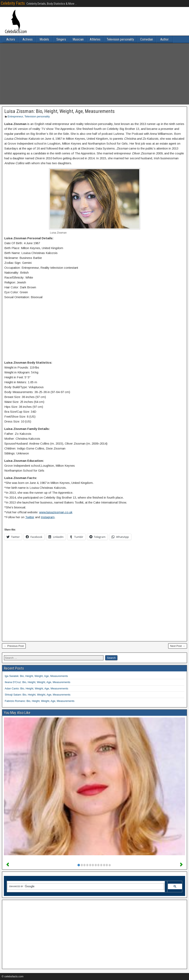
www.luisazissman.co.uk (56, 512)
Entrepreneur (15, 116)
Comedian (147, 39)
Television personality (120, 39)
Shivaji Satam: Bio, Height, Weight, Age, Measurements (38, 695)
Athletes (95, 39)
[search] (85, 887)
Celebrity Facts (13, 3)
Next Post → (178, 646)
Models (44, 39)
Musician (78, 39)
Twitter (30, 517)
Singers (61, 39)
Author (165, 39)
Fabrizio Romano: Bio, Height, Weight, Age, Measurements (40, 701)
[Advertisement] (94, 74)
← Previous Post (14, 646)
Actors (11, 39)
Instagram (48, 517)
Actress (28, 39)
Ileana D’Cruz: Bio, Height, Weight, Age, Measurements (38, 682)
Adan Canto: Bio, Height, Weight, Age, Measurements (36, 688)
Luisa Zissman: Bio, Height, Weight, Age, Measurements (59, 111)
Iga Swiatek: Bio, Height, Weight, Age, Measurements (36, 676)
